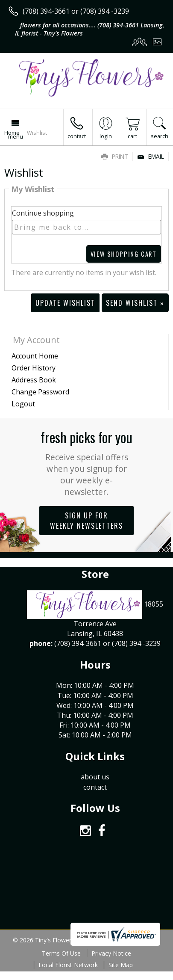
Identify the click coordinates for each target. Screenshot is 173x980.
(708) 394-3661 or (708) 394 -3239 (76, 11)
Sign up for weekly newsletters (86, 521)
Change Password (40, 392)
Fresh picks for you (86, 462)
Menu (16, 136)
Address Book (34, 380)
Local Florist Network (68, 965)
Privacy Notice (111, 953)
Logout (23, 404)
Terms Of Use (61, 953)
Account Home (35, 356)
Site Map (121, 965)
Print (115, 156)
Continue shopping (43, 213)
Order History (34, 368)
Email (151, 156)
